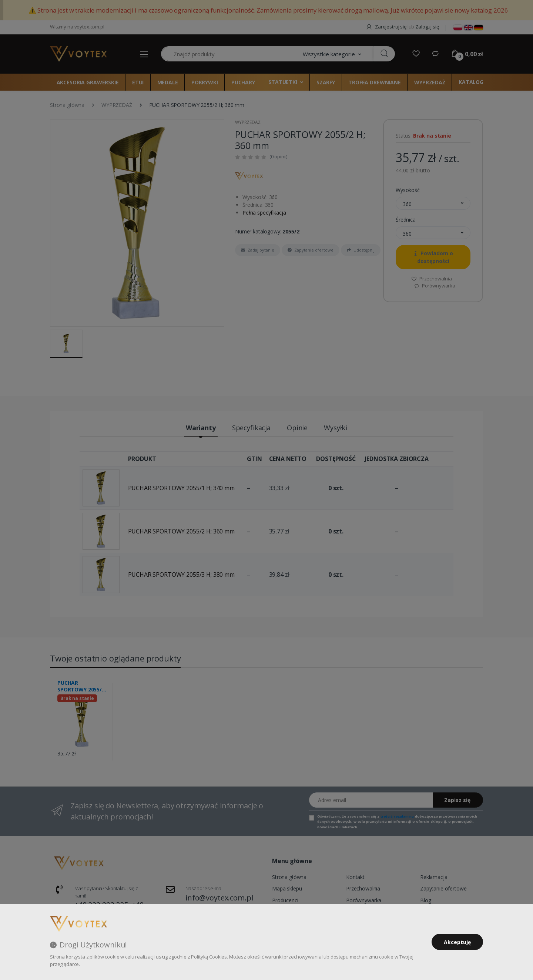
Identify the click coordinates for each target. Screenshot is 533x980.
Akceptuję (457, 942)
